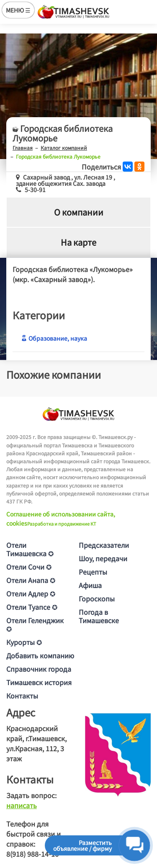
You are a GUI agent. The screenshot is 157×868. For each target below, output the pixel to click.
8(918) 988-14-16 (32, 854)
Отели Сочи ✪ (29, 567)
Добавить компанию (40, 655)
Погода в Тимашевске (99, 616)
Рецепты (93, 572)
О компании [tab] (79, 212)
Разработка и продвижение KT (62, 524)
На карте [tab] (78, 242)
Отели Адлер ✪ (31, 593)
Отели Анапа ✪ (31, 580)
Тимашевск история (39, 682)
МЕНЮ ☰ (18, 10)
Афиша (90, 585)
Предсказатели (104, 545)
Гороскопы (97, 598)
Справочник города (39, 669)
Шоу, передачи (103, 558)
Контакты (22, 696)
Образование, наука (54, 338)
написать (22, 805)
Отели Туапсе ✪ (32, 607)
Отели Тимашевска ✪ (30, 549)
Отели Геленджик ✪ (35, 624)
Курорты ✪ (24, 642)
